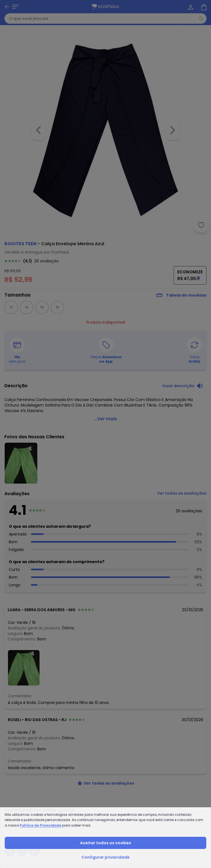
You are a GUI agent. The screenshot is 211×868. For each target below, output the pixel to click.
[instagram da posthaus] (22, 850)
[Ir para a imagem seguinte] (173, 130)
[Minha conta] (190, 7)
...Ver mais (106, 419)
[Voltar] (7, 7)
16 (42, 307)
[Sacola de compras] (203, 7)
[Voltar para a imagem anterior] (38, 130)
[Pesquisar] (201, 19)
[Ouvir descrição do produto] (183, 386)
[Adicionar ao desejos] (201, 225)
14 (27, 307)
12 (11, 307)
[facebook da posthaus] (10, 850)
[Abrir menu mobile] (15, 7)
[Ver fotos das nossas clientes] (24, 668)
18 (57, 307)
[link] (106, 261)
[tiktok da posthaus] (34, 850)
